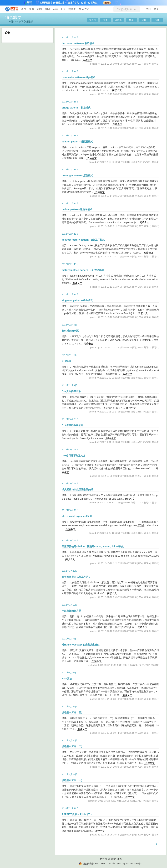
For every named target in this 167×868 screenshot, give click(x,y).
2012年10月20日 (70, 541)
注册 (148, 9)
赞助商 (72, 9)
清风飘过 (13, 17)
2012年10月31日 (70, 419)
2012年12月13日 (70, 203)
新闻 (39, 9)
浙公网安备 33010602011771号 (97, 864)
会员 (23, 9)
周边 (31, 9)
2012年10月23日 (70, 510)
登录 (156, 9)
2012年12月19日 (70, 71)
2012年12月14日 (70, 170)
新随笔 (118, 20)
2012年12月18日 (70, 102)
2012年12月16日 (70, 136)
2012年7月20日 (70, 571)
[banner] (10, 9)
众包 (63, 9)
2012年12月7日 (70, 325)
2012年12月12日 (70, 234)
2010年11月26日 (70, 808)
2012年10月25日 (70, 484)
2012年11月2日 (70, 355)
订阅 (144, 20)
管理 (157, 20)
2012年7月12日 (70, 605)
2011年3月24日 (70, 740)
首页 (105, 20)
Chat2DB (84, 9)
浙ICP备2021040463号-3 (130, 864)
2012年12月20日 (70, 37)
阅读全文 (88, 60)
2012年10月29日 (70, 450)
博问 (47, 9)
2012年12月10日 (70, 294)
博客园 (93, 20)
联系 (131, 20)
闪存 (55, 9)
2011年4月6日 (69, 673)
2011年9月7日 (69, 639)
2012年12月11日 (70, 264)
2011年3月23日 (70, 774)
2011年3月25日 (70, 707)
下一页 (154, 844)
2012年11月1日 (70, 385)
